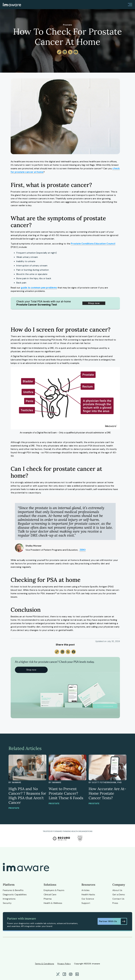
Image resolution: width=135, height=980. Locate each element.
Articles (85, 890)
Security (7, 903)
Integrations (9, 899)
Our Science (88, 899)
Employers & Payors (54, 890)
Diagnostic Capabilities (15, 895)
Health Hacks (88, 895)
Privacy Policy (64, 964)
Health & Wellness (53, 903)
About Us (117, 890)
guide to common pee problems (39, 288)
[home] (12, 5)
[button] (130, 5)
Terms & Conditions (44, 964)
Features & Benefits (13, 890)
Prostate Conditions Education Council (93, 244)
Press (115, 903)
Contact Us (118, 899)
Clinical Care (50, 895)
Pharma (48, 899)
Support (86, 903)
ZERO (83, 550)
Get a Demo (119, 895)
